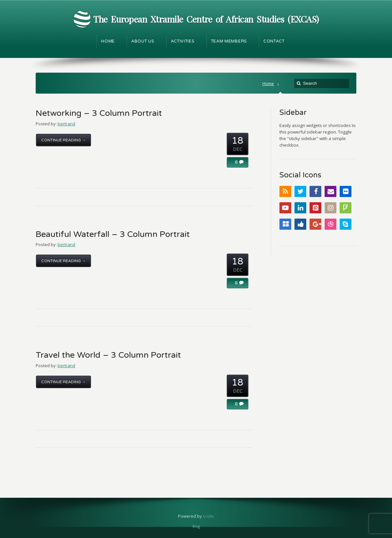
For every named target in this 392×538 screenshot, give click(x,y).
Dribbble (330, 224)
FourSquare (346, 208)
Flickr (346, 191)
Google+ (315, 224)
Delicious (285, 224)
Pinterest (315, 208)
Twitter (300, 191)
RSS (285, 191)
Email (330, 191)
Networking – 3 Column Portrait (99, 113)
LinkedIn (300, 208)
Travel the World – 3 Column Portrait (108, 355)
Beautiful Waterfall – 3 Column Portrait (113, 234)
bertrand (66, 124)
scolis (208, 516)
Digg (300, 224)
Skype (346, 224)
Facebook (315, 191)
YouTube (285, 208)
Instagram (330, 208)
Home (268, 84)
